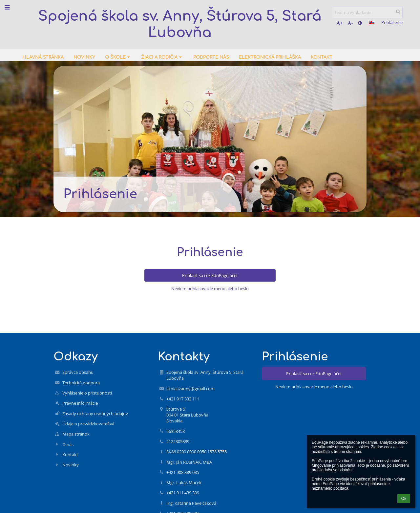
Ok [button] (404, 499)
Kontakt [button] (322, 57)
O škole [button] (118, 57)
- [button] (350, 23)
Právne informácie (80, 403)
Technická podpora (81, 383)
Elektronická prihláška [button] (270, 57)
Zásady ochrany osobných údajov (95, 414)
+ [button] (339, 23)
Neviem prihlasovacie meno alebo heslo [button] (210, 289)
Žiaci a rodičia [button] (162, 57)
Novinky (71, 465)
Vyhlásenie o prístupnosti (87, 393)
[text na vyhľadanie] (368, 12)
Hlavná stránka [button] (43, 57)
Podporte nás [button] (211, 57)
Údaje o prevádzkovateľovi (88, 424)
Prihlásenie (392, 22)
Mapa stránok (76, 434)
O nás (68, 444)
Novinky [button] (84, 57)
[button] (372, 22)
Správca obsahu (78, 372)
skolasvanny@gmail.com (190, 389)
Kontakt (70, 455)
